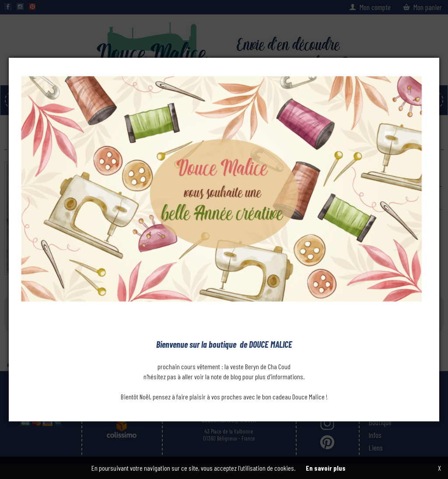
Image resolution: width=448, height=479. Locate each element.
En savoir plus (326, 468)
